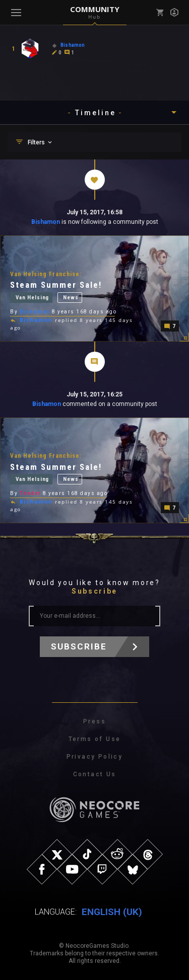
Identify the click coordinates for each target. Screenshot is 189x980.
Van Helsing (32, 298)
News (71, 298)
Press (94, 721)
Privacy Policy (95, 757)
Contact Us (95, 774)
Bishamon (46, 222)
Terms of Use (95, 739)
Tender (30, 493)
